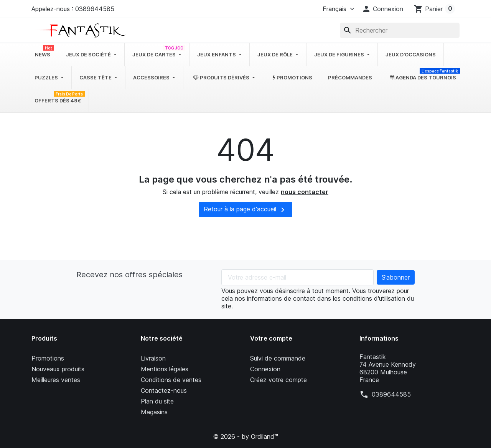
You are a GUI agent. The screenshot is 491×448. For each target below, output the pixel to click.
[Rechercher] (400, 30)
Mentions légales (165, 369)
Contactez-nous (164, 390)
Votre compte (271, 338)
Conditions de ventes (171, 380)
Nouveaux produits (58, 369)
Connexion (265, 369)
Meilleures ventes (56, 380)
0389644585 (391, 394)
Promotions (48, 358)
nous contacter (305, 192)
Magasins (154, 412)
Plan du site (157, 401)
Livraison (153, 358)
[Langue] (337, 9)
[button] (382, 9)
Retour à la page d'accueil (245, 210)
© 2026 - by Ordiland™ (245, 436)
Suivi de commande (278, 358)
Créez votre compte (278, 380)
